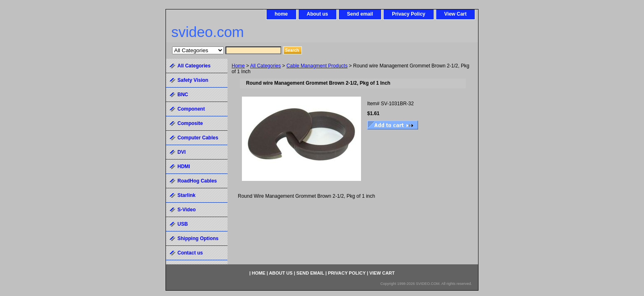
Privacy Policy (408, 14)
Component (191, 109)
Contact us (190, 253)
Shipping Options (198, 238)
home (281, 14)
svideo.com (208, 32)
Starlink (186, 195)
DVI (182, 152)
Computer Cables (198, 138)
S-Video (186, 210)
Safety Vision (193, 80)
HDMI (184, 166)
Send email (360, 14)
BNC (183, 95)
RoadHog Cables (197, 181)
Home (238, 66)
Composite (190, 123)
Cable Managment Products (317, 66)
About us (317, 14)
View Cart (455, 14)
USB (183, 224)
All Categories (266, 66)
